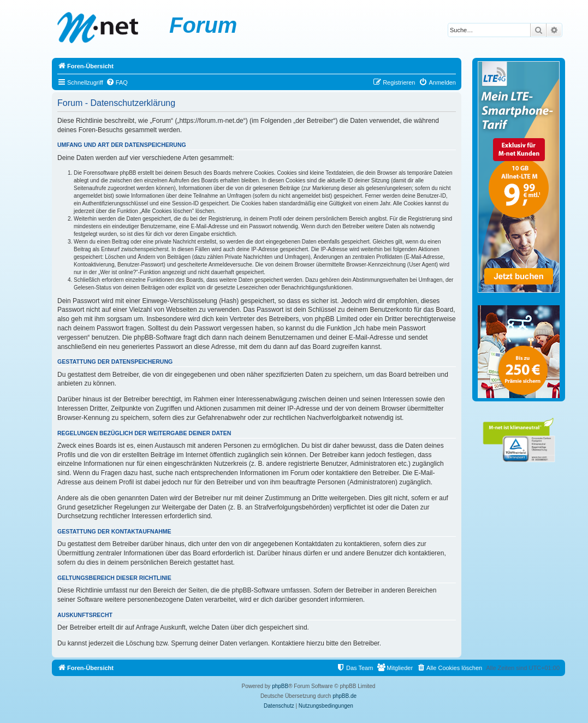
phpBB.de (345, 696)
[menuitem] (117, 82)
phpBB (280, 686)
